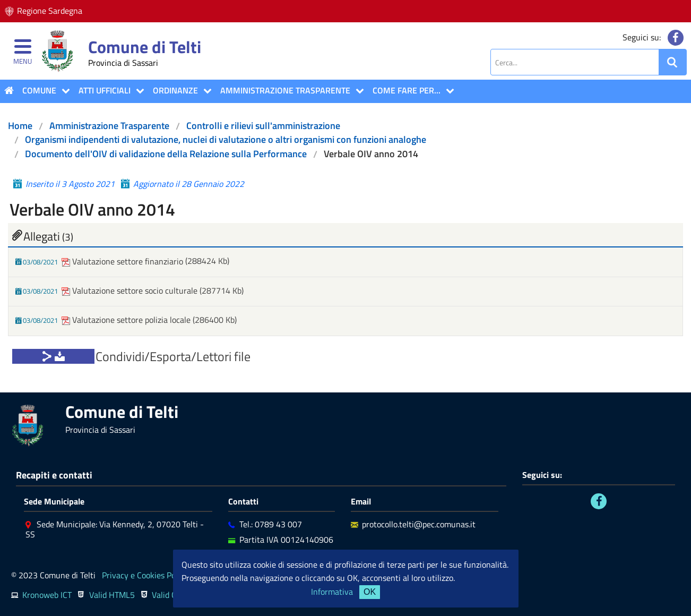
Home (20, 126)
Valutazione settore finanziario (123, 261)
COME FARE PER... (407, 90)
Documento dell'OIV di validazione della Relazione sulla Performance (166, 154)
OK (370, 592)
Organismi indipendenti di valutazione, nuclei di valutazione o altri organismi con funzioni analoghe (226, 139)
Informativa (332, 592)
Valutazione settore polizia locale (127, 320)
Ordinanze (175, 90)
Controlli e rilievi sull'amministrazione (263, 126)
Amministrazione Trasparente (285, 90)
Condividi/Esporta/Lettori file (173, 356)
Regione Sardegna (50, 11)
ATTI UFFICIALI (105, 90)
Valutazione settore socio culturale (131, 290)
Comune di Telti (145, 47)
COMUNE (39, 90)
